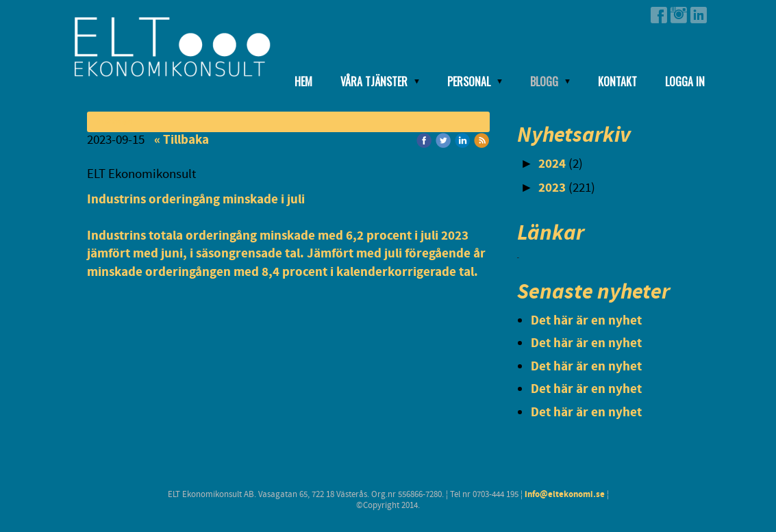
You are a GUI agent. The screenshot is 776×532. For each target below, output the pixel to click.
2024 (552, 164)
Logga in (685, 81)
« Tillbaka (182, 140)
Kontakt (617, 81)
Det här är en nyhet (586, 321)
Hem (303, 81)
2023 (552, 188)
